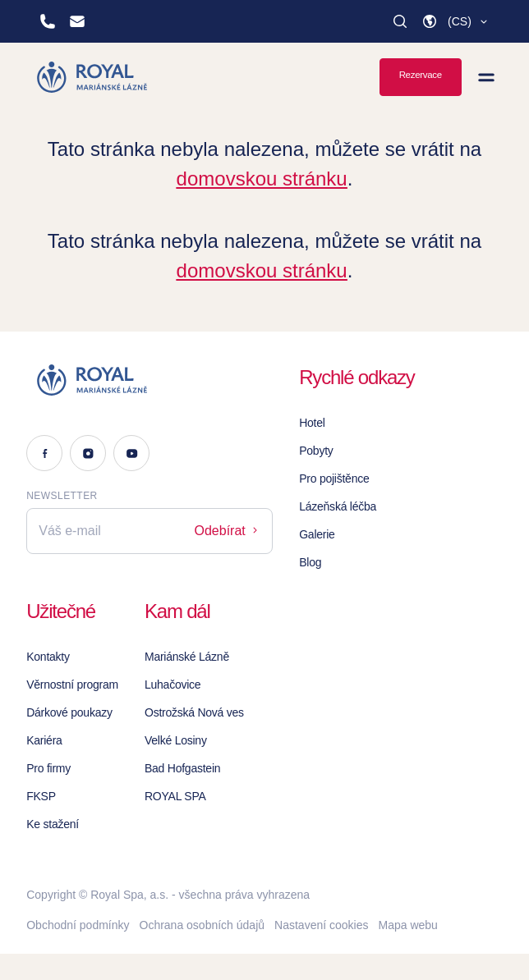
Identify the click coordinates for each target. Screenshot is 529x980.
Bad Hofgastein (182, 768)
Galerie (317, 534)
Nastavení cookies (321, 925)
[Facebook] (44, 453)
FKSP (41, 796)
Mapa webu (407, 925)
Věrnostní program (72, 685)
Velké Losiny (176, 740)
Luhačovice (172, 685)
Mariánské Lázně (187, 657)
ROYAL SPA (175, 796)
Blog (310, 562)
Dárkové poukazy (69, 712)
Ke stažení (53, 824)
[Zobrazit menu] (486, 77)
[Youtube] (131, 453)
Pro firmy (48, 768)
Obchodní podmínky (78, 925)
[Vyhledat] (400, 21)
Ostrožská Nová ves (194, 712)
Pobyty (316, 451)
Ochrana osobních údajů (202, 925)
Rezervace (421, 75)
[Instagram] (88, 453)
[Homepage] (93, 77)
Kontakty (48, 657)
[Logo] (149, 380)
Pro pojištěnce (334, 479)
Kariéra (44, 740)
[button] (455, 21)
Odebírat (228, 531)
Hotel (312, 423)
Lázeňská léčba (338, 506)
